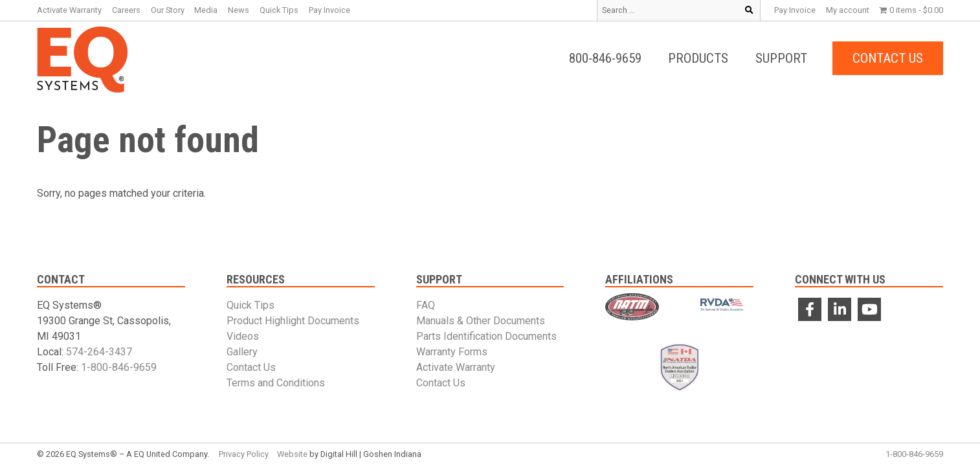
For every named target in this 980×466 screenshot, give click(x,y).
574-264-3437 (99, 352)
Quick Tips (279, 10)
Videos (243, 336)
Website (292, 454)
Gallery (242, 352)
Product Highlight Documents (293, 321)
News (239, 10)
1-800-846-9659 (119, 367)
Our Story (168, 10)
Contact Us (888, 58)
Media (206, 10)
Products (698, 58)
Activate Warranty (69, 10)
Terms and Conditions (276, 383)
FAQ (426, 305)
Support (781, 58)
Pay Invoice (795, 10)
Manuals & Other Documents (481, 321)
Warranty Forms (452, 352)
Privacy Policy (244, 454)
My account (848, 10)
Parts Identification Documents (486, 336)
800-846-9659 (605, 58)
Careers (126, 10)
